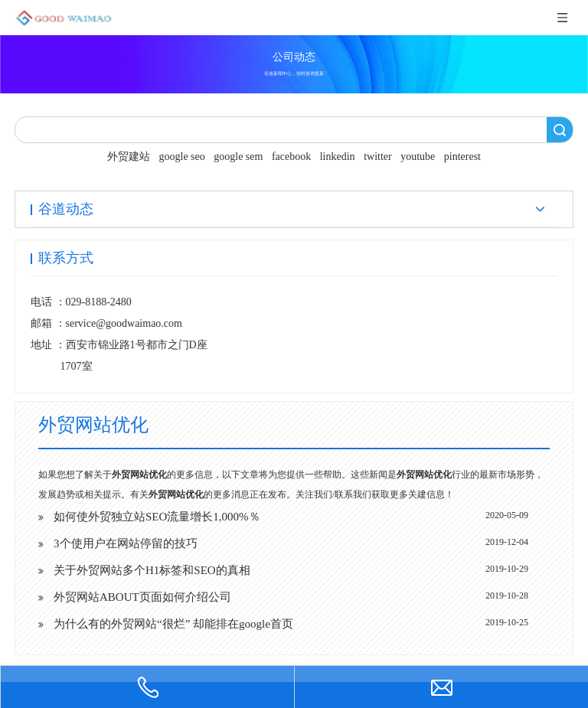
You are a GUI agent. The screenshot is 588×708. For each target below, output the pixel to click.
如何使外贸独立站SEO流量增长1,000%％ (157, 517)
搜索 (560, 130)
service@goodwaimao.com (124, 323)
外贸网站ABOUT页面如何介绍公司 (142, 597)
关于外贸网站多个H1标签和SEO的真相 (152, 570)
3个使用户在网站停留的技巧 (126, 543)
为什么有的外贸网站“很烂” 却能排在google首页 (173, 624)
